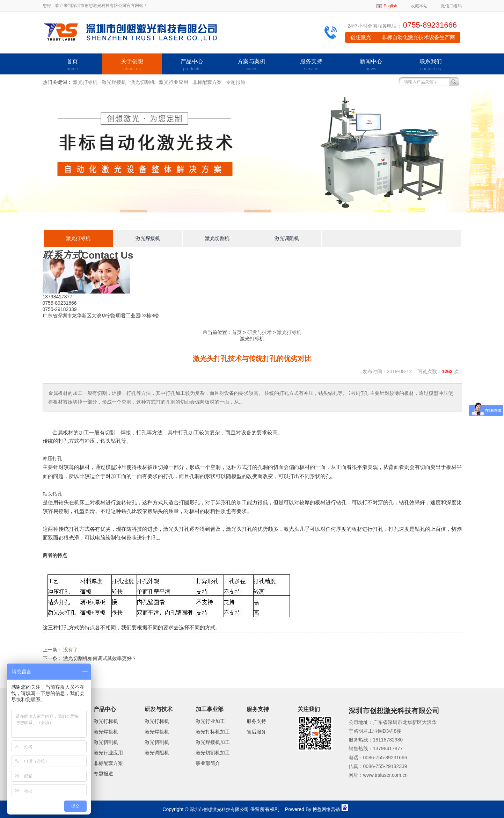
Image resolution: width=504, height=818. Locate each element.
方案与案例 (252, 65)
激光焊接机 (114, 82)
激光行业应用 (174, 82)
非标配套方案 (207, 82)
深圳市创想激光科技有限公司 (219, 809)
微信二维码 (451, 6)
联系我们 (431, 65)
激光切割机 (143, 82)
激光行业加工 (210, 721)
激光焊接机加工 (213, 742)
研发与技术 (260, 332)
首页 (72, 65)
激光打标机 (85, 82)
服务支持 (311, 65)
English (390, 6)
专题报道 (236, 82)
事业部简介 (208, 763)
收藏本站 (419, 6)
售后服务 (256, 732)
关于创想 (132, 65)
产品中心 (192, 65)
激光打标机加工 (213, 732)
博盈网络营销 (326, 809)
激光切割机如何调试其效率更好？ (100, 658)
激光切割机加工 (213, 753)
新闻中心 (371, 65)
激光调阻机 (287, 238)
